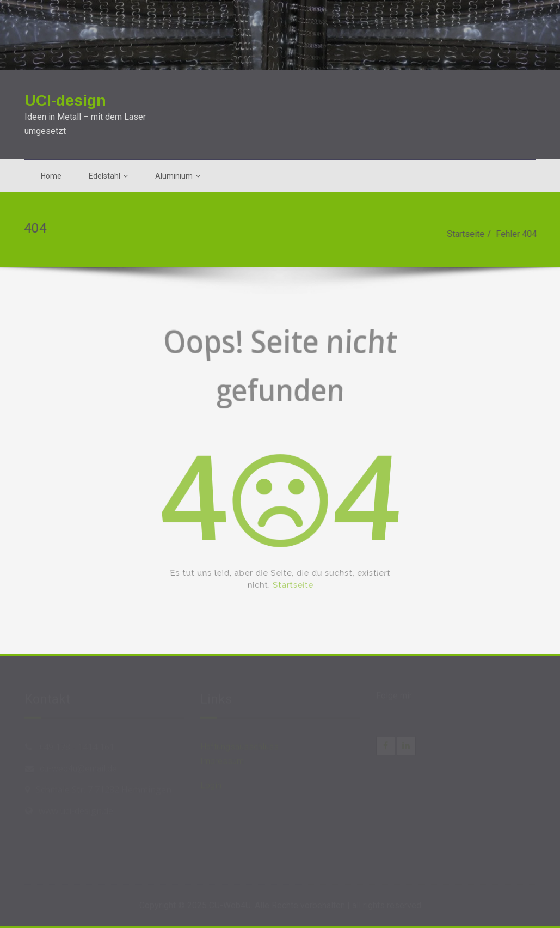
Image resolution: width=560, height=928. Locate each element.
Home (51, 176)
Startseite (468, 234)
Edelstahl (108, 176)
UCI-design (65, 100)
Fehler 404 (519, 234)
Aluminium (178, 176)
